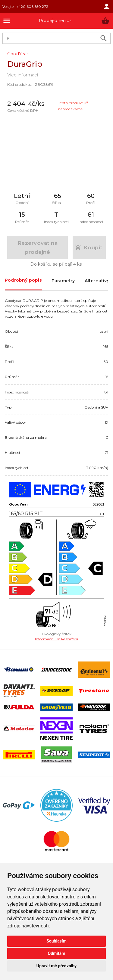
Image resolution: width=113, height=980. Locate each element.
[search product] (104, 38)
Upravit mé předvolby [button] (56, 966)
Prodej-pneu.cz (55, 21)
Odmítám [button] (57, 953)
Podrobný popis (23, 280)
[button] (105, 21)
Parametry (63, 281)
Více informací (23, 75)
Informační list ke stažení (56, 639)
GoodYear (18, 54)
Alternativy (97, 281)
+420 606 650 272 (32, 6)
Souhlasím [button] (56, 941)
